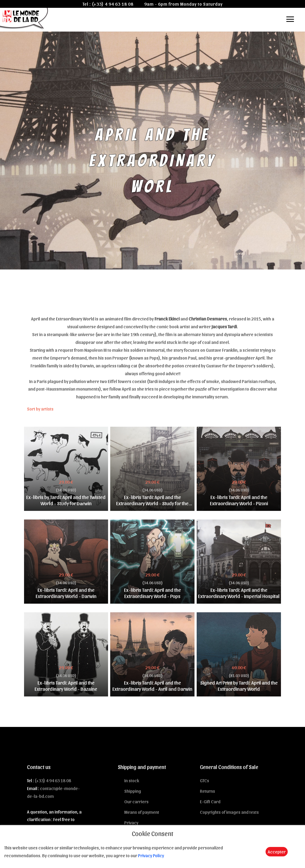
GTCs (205, 780)
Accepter (277, 852)
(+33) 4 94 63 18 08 (113, 4)
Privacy (131, 822)
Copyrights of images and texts (229, 812)
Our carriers (136, 801)
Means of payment (142, 812)
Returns (207, 791)
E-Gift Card (210, 801)
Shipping (133, 791)
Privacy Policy (151, 855)
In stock (132, 780)
